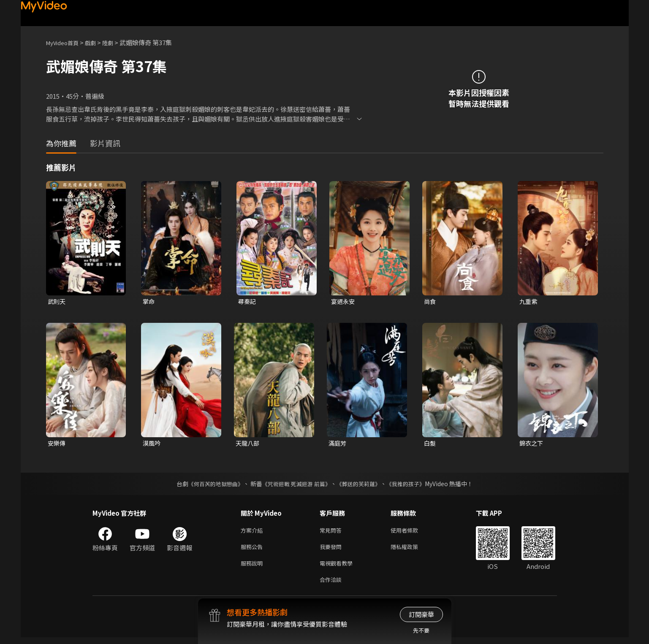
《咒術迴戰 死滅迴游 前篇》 (295, 485)
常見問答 (332, 532)
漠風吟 (152, 444)
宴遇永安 (344, 302)
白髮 (430, 444)
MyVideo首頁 (65, 42)
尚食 (430, 302)
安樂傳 (57, 444)
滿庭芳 (338, 444)
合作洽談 (332, 586)
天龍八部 (248, 444)
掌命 (149, 302)
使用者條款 (411, 532)
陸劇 (116, 42)
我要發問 (332, 550)
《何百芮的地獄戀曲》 (210, 485)
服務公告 (253, 550)
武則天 (57, 302)
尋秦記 (248, 302)
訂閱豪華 (421, 614)
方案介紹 (253, 532)
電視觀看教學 (339, 568)
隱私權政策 (411, 550)
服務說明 (253, 568)
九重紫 (529, 302)
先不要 (421, 630)
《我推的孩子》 (412, 485)
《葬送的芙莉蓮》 (361, 485)
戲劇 (97, 42)
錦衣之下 (532, 444)
